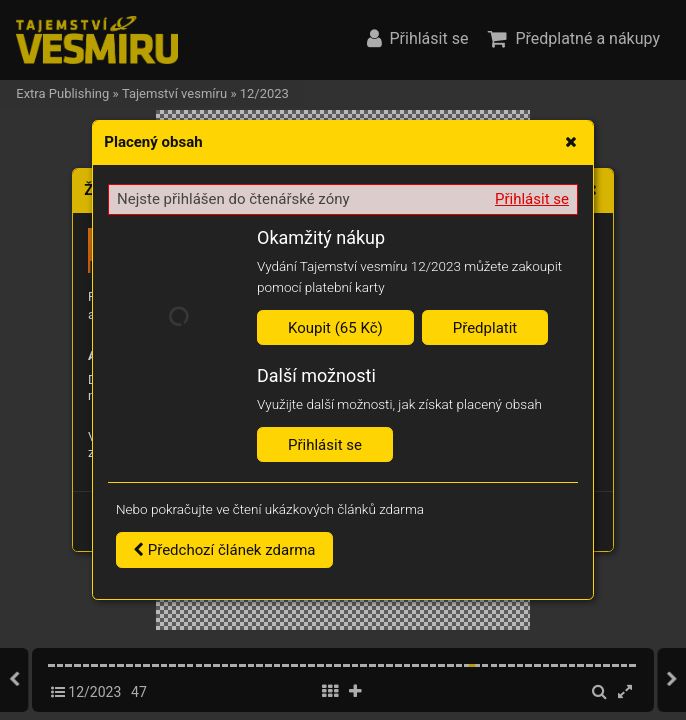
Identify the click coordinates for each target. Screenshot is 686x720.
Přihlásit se (532, 199)
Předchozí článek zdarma (224, 550)
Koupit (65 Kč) (335, 328)
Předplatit (485, 328)
